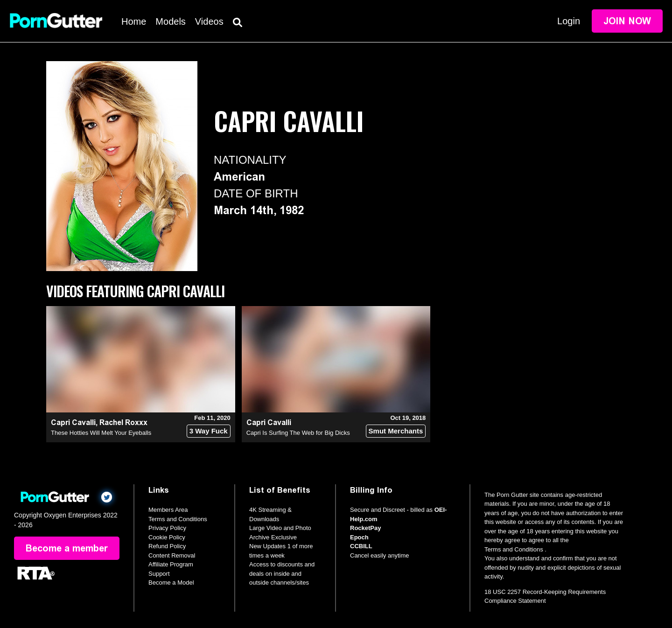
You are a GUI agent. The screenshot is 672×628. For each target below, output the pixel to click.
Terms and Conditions (178, 519)
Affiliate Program (171, 564)
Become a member (67, 548)
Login (569, 21)
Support (159, 574)
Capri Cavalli (73, 422)
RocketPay (365, 528)
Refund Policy (167, 546)
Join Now (627, 21)
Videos (209, 21)
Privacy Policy (167, 528)
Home (134, 21)
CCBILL (361, 546)
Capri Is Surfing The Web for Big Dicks (298, 433)
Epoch (359, 537)
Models (170, 21)
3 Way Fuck (209, 431)
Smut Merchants (396, 431)
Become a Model (171, 583)
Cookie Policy (167, 537)
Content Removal (172, 555)
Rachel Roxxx (123, 422)
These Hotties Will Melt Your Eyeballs (101, 433)
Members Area (168, 510)
